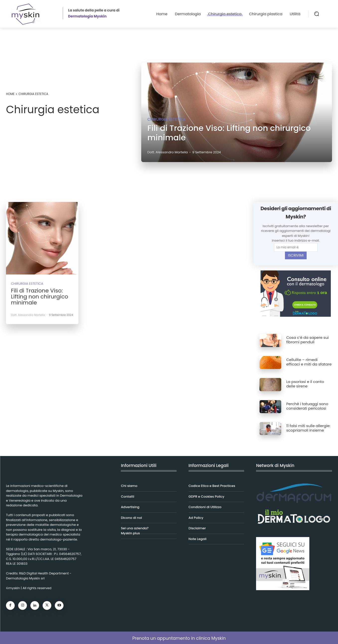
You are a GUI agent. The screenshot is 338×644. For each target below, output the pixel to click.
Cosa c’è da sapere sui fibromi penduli (307, 340)
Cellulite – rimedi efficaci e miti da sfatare (309, 362)
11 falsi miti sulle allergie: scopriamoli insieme (308, 428)
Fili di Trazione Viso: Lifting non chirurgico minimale (40, 297)
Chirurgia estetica (167, 119)
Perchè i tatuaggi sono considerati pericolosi (307, 406)
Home (10, 94)
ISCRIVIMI (296, 255)
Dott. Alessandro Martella (28, 315)
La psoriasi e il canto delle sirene (305, 384)
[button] (317, 14)
